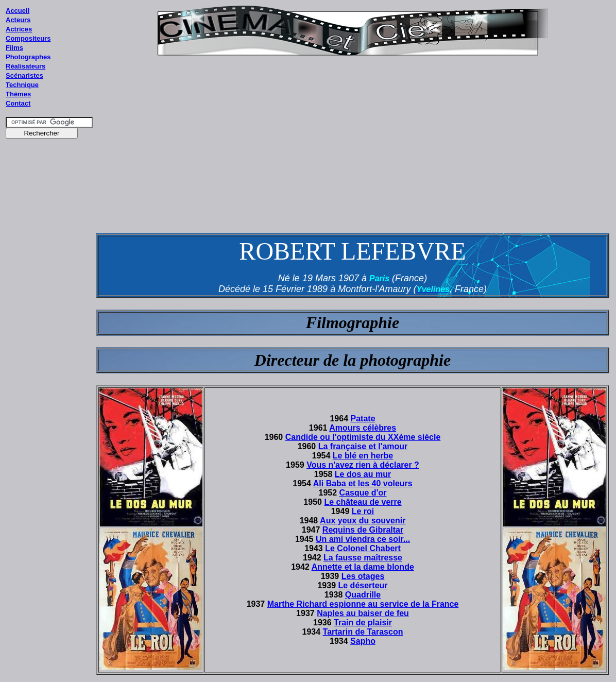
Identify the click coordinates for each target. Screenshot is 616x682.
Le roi (363, 511)
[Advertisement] (49, 339)
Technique (22, 85)
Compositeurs (28, 38)
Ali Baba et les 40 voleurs (363, 483)
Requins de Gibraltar (363, 530)
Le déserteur (363, 585)
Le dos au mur (363, 474)
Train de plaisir (363, 623)
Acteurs (18, 20)
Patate (363, 419)
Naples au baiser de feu (363, 613)
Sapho (363, 641)
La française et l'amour (363, 446)
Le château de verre (363, 502)
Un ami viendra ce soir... (363, 539)
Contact (18, 103)
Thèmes (18, 94)
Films (14, 48)
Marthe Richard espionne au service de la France (363, 604)
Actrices (19, 29)
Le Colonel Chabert (363, 548)
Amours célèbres (363, 428)
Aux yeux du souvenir (363, 521)
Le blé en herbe (363, 456)
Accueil (18, 11)
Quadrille (363, 595)
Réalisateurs (25, 66)
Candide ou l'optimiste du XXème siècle (363, 437)
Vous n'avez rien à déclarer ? (363, 465)
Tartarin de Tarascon (363, 632)
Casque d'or (363, 493)
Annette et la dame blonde (363, 567)
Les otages (363, 576)
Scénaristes (24, 75)
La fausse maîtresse (363, 558)
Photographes (28, 57)
